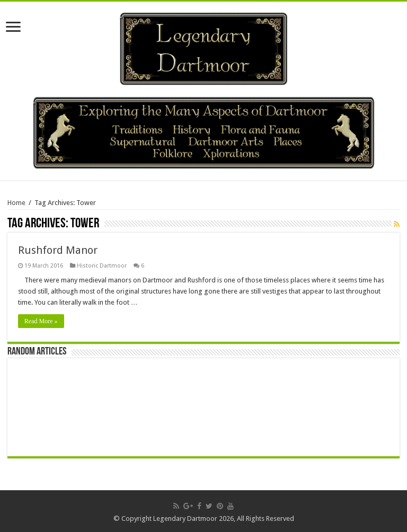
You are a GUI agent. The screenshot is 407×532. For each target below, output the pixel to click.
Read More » (41, 321)
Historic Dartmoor (102, 266)
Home (16, 203)
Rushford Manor (58, 250)
